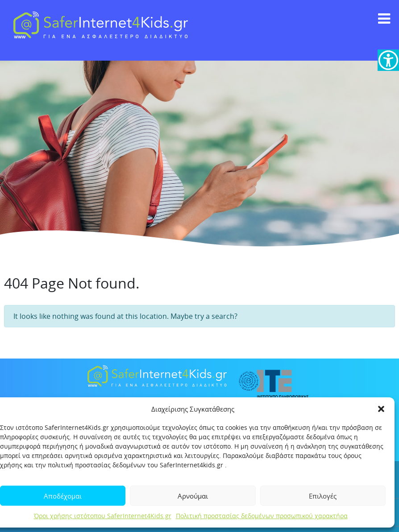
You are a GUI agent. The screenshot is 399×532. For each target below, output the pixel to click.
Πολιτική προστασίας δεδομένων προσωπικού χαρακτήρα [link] (262, 516)
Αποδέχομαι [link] (63, 496)
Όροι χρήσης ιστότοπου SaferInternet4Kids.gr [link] (103, 516)
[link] (388, 60)
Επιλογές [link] (323, 496)
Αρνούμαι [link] (193, 496)
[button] (381, 409)
